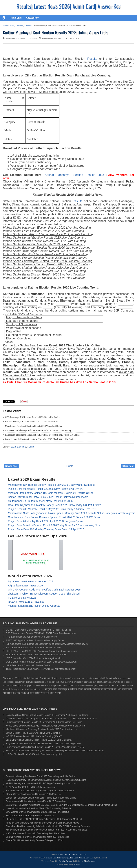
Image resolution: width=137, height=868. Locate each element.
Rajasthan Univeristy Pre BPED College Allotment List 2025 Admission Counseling (46, 780)
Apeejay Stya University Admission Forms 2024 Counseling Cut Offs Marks (42, 823)
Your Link (63, 854)
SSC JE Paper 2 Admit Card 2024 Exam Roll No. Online (33, 648)
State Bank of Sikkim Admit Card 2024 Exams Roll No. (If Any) (36, 655)
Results (77, 201)
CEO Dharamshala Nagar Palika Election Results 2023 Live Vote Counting (38, 430)
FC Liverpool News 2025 (22, 598)
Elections (19, 26)
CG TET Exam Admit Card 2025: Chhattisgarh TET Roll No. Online (38, 630)
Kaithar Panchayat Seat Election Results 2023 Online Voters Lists (55, 32)
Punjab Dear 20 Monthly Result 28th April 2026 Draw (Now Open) (45, 521)
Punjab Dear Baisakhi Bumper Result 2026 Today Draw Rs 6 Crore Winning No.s (54, 525)
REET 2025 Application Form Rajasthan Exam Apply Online (35, 640)
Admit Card (16, 18)
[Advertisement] (46, 51)
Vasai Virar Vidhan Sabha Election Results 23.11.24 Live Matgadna (39, 740)
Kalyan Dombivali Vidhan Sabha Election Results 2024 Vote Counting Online (43, 744)
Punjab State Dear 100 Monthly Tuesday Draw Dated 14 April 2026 (46, 529)
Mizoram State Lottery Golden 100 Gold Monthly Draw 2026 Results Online (51, 493)
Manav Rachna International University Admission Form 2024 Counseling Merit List (46, 830)
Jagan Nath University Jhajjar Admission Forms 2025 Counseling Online (41, 798)
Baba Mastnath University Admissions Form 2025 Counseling (36, 801)
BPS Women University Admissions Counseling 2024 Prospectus (38, 812)
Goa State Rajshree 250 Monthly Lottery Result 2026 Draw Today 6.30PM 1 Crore (55, 505)
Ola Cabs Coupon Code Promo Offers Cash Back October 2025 (44, 590)
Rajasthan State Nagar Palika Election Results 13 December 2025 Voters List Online (42, 435)
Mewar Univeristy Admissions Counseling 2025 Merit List (33, 794)
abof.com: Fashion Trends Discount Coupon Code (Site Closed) (44, 594)
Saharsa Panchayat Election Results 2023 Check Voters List (31, 422)
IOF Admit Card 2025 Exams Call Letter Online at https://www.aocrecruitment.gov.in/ (47, 644)
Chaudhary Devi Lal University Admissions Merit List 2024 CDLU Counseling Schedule (48, 826)
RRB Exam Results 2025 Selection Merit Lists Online (32, 637)
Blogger (77, 864)
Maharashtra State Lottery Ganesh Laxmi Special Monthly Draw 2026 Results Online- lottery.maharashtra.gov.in (72, 513)
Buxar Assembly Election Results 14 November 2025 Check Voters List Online (40, 439)
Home (5, 26)
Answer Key (32, 18)
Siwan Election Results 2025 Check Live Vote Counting (33, 733)
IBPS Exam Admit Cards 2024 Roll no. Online (28, 665)
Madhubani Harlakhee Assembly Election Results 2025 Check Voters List (41, 729)
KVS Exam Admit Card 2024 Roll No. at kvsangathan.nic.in (35, 658)
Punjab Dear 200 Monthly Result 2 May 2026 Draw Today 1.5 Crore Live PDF (52, 509)
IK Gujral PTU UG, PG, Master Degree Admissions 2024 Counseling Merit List (44, 819)
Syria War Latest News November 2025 (30, 581)
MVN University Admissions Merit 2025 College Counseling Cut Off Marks (42, 783)
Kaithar (27, 26)
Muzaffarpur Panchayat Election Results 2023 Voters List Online (34, 426)
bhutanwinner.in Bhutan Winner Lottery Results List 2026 (40, 501)
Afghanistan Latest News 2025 (25, 586)
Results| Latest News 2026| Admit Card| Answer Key (68, 6)
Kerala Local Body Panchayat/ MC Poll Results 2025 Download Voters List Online (46, 726)
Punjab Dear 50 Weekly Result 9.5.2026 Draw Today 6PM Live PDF (46, 489)
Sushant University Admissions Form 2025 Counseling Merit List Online (41, 776)
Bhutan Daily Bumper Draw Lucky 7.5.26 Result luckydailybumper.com (48, 497)
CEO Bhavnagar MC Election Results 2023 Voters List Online (33, 417)
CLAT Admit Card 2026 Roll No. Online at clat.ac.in (31, 787)
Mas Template (90, 861)
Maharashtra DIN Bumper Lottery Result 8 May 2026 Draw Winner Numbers (51, 485)
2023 (12, 26)
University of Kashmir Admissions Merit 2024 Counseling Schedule (38, 808)
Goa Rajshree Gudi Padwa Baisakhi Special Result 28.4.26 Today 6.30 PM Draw (54, 517)
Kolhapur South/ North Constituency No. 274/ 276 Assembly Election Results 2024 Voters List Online (55, 751)
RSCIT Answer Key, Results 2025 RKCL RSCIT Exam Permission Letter (41, 633)
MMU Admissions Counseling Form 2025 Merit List (31, 816)
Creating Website (66, 861)
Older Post (128, 466)
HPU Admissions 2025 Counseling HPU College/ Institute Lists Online (40, 791)
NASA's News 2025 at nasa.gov (26, 602)
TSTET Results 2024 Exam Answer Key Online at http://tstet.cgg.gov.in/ (41, 669)
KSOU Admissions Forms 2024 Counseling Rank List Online (35, 833)
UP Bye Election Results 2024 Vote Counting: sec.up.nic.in (34, 754)
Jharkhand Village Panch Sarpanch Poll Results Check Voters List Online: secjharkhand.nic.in (52, 719)
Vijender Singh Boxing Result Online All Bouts (34, 606)
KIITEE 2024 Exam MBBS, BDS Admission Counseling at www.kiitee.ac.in (42, 651)
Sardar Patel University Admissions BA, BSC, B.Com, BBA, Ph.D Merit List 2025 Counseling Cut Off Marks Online (61, 805)
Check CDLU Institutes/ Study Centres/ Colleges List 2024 (34, 840)
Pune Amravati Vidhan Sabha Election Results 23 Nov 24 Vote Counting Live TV (45, 747)
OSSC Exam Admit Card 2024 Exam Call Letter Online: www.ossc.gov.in (41, 662)
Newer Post (11, 466)
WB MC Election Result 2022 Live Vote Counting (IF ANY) (34, 736)
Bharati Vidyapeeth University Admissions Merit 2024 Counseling (38, 837)
